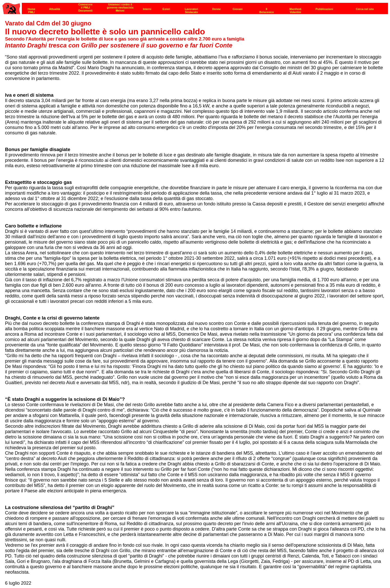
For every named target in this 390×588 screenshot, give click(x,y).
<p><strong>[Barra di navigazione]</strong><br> (195, 7)
